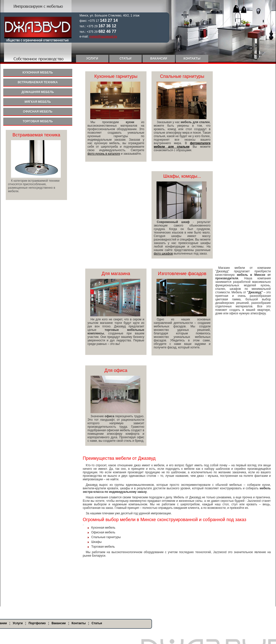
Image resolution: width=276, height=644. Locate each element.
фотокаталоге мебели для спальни (182, 145)
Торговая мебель (38, 121)
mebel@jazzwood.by (103, 37)
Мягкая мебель (38, 102)
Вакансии (159, 59)
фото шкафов (163, 254)
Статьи (125, 59)
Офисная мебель (38, 112)
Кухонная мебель (38, 73)
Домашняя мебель (38, 92)
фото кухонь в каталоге (104, 154)
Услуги (92, 59)
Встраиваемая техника (38, 82)
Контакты (192, 59)
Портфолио (37, 623)
